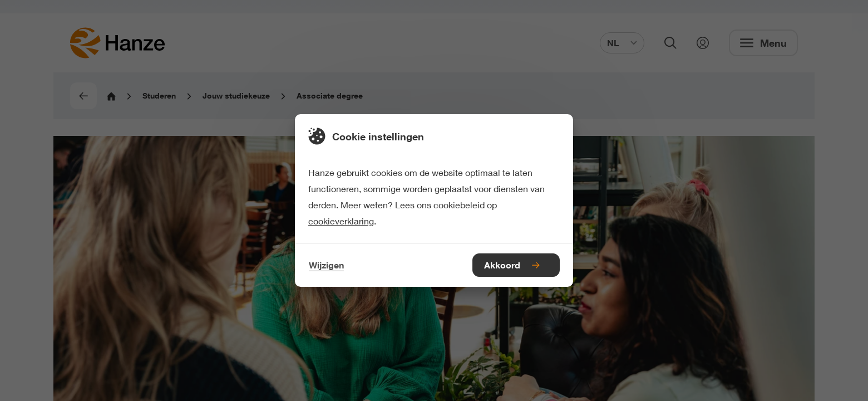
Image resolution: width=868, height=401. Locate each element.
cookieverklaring (341, 221)
